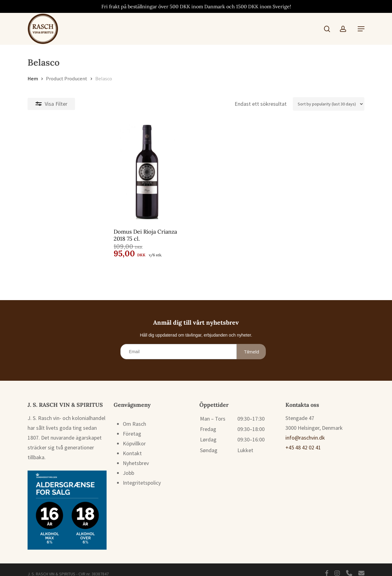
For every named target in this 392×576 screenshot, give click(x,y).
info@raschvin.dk (305, 430)
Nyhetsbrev (136, 456)
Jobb (128, 465)
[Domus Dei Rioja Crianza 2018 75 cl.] (81, 172)
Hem (33, 79)
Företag (132, 426)
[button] (361, 29)
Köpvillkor (134, 436)
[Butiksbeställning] (329, 104)
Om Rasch (134, 416)
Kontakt (132, 446)
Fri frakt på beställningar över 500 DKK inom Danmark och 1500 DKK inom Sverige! (196, 6)
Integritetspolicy (142, 475)
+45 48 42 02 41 (303, 440)
